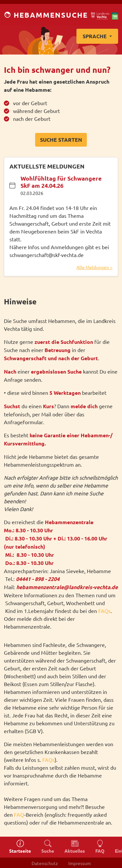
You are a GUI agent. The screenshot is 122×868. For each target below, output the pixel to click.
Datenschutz (45, 863)
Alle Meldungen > (95, 267)
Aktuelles (75, 847)
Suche (48, 847)
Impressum (80, 863)
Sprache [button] (95, 36)
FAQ (19, 814)
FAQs (104, 611)
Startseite (20, 847)
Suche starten (61, 140)
